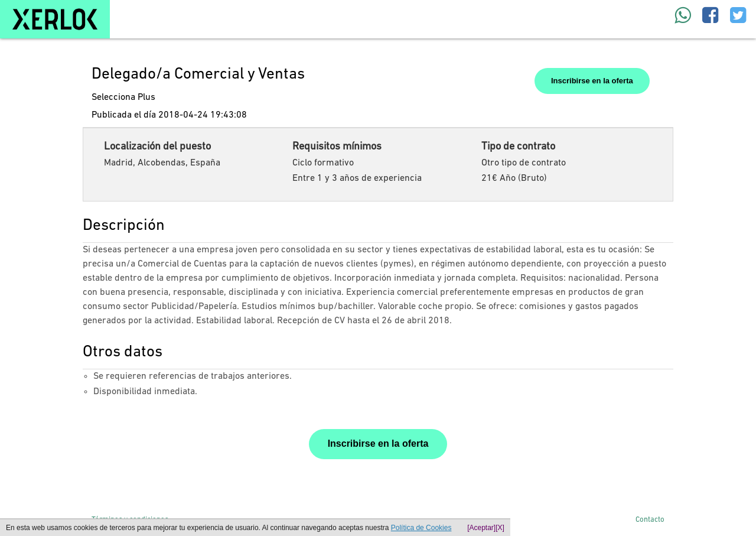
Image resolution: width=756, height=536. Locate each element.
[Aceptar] (481, 528)
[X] (500, 528)
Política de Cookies (421, 528)
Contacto (650, 520)
